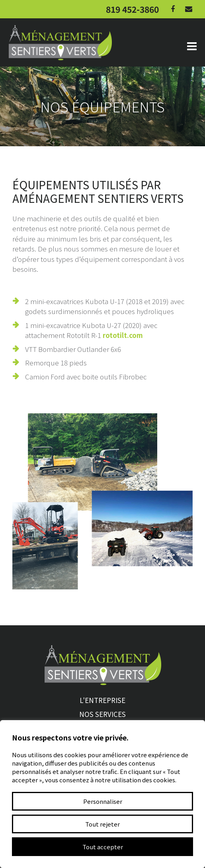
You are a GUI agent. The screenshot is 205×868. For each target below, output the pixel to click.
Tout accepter (103, 847)
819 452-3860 (132, 9)
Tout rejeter (102, 824)
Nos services (102, 714)
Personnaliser (103, 801)
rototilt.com (123, 335)
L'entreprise (102, 700)
